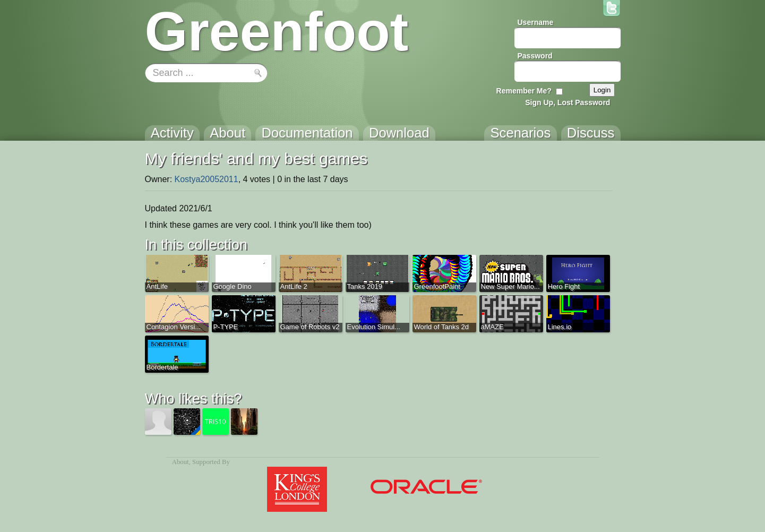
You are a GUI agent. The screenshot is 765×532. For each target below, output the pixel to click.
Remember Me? (524, 91)
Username (536, 22)
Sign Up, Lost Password (568, 102)
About (180, 462)
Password (535, 56)
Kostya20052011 (207, 179)
